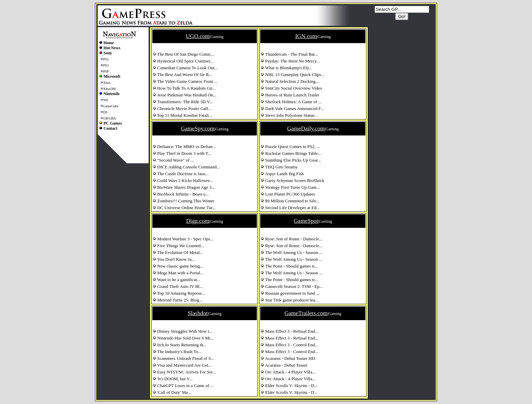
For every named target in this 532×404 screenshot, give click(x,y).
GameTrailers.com (306, 313)
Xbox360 (109, 89)
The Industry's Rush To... (177, 352)
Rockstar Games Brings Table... (291, 153)
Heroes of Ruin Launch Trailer (290, 95)
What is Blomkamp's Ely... (286, 68)
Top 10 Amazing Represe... (179, 293)
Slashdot (198, 313)
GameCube (111, 106)
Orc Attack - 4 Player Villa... (288, 372)
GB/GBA (110, 118)
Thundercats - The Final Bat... (289, 54)
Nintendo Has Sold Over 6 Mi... (183, 338)
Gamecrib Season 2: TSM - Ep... (292, 286)
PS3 (106, 65)
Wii (106, 100)
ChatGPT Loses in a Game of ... (183, 385)
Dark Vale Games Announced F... (292, 108)
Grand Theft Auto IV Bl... (178, 286)
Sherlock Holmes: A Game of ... (291, 102)
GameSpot (306, 221)
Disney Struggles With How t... (183, 331)
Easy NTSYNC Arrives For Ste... (184, 372)
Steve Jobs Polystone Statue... (289, 115)
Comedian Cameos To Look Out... (185, 68)
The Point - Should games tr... (289, 266)
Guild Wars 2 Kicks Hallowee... (183, 180)
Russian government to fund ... (290, 293)
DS (105, 112)
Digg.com (198, 221)
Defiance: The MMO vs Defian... (184, 146)
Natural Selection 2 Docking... (290, 81)
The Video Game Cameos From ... (185, 81)
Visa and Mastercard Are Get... (182, 365)
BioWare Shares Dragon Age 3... (184, 187)
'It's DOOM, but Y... (173, 379)
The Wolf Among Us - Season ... (291, 252)
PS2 (106, 59)
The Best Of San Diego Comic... (184, 54)
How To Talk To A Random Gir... (184, 88)
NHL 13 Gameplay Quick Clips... (292, 75)
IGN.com (306, 36)
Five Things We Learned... (178, 246)
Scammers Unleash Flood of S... (183, 358)
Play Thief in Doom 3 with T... (182, 153)
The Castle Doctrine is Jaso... (181, 174)
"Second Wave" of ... (173, 160)
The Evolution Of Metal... (178, 252)
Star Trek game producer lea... (289, 300)
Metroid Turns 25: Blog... (177, 300)
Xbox (107, 83)
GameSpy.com (198, 128)
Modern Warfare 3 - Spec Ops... (183, 239)
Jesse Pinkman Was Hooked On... (185, 95)
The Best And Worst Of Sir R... (182, 75)
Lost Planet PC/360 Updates (288, 194)
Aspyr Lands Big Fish (282, 174)
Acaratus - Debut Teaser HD (288, 358)
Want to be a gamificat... (176, 280)
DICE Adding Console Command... (186, 167)
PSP (106, 71)
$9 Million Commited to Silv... (290, 201)
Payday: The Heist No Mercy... (290, 61)
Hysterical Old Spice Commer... (183, 61)
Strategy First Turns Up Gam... (290, 187)
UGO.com (197, 36)
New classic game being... (178, 266)
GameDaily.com (306, 128)
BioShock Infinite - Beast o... (181, 194)
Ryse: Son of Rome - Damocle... (291, 239)
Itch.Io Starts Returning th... (180, 345)
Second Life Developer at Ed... (290, 208)
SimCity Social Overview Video (291, 88)
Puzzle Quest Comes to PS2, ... (290, 146)
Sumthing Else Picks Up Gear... (291, 160)
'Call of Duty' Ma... (172, 392)
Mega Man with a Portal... (178, 273)
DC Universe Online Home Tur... (184, 208)
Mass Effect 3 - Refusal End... (289, 331)
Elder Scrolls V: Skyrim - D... (289, 385)
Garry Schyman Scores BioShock (292, 180)
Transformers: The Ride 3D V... (183, 102)
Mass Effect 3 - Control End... (289, 345)
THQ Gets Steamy (279, 167)
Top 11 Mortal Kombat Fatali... (182, 115)
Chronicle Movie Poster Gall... (182, 108)
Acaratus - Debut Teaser (284, 365)
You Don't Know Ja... (174, 259)
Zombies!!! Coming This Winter (184, 201)
